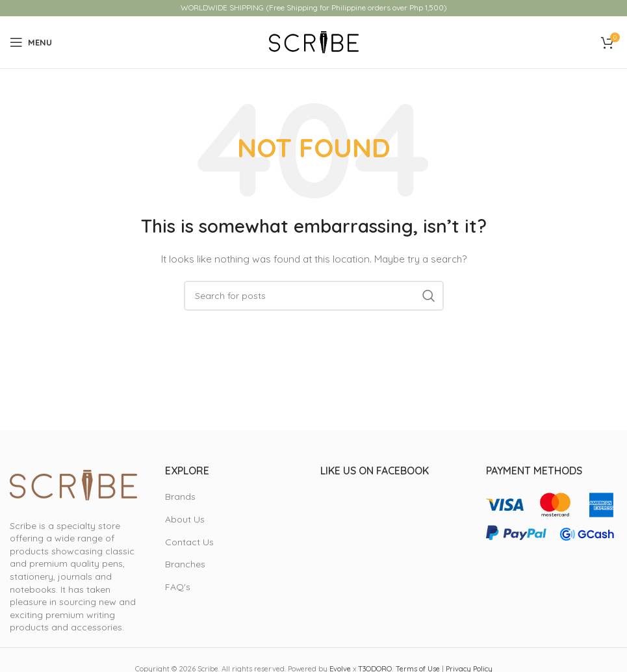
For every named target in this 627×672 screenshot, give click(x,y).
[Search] (314, 296)
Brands (180, 497)
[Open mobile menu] (31, 42)
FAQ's (178, 587)
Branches (185, 564)
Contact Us (189, 542)
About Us (185, 519)
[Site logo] (314, 42)
